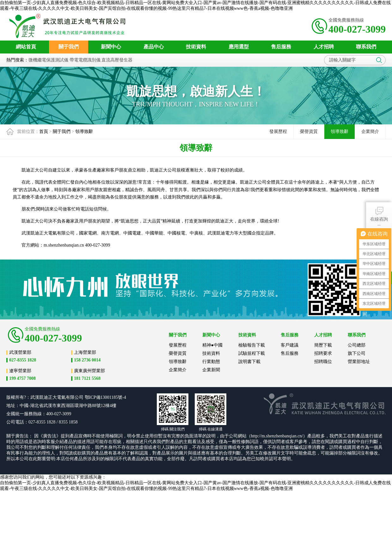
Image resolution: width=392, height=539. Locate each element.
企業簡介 (370, 132)
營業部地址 (359, 362)
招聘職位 (323, 362)
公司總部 (357, 345)
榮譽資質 (309, 132)
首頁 (44, 132)
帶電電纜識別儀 (85, 60)
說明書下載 (249, 362)
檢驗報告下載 (252, 345)
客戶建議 (290, 345)
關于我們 (62, 132)
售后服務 (290, 353)
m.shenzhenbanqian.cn (64, 245)
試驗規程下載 (252, 353)
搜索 (379, 60)
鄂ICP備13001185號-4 (105, 397)
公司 (79, 397)
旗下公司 (357, 353)
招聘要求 (323, 353)
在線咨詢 (379, 213)
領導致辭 (84, 132)
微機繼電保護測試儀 (48, 60)
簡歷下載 (323, 345)
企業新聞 (211, 370)
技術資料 (211, 353)
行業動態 (211, 362)
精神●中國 (212, 345)
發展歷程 (278, 132)
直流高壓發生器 (117, 60)
